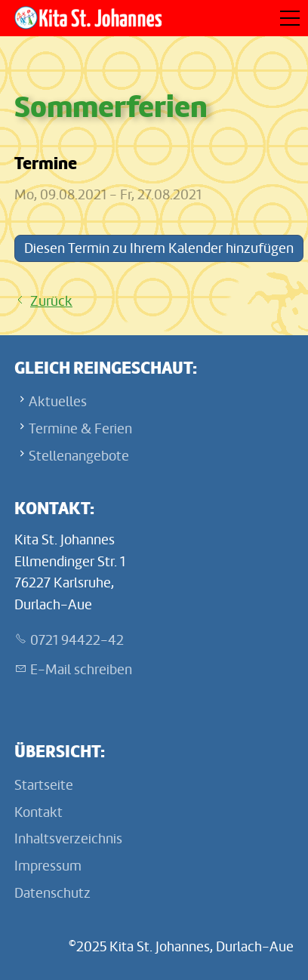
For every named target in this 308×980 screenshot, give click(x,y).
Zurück (51, 301)
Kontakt (38, 812)
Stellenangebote (79, 456)
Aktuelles (58, 402)
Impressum (48, 866)
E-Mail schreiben (81, 670)
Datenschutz (52, 893)
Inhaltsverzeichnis (68, 839)
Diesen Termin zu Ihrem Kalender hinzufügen (159, 248)
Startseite (44, 785)
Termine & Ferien (80, 429)
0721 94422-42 (77, 640)
